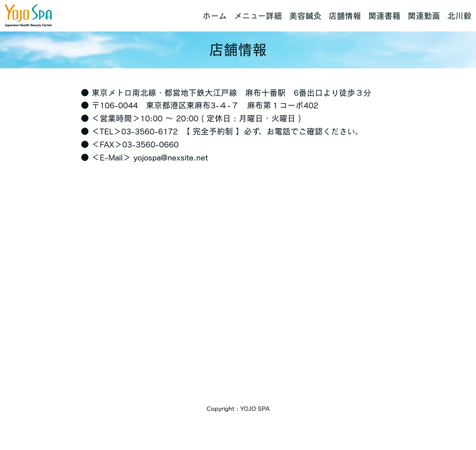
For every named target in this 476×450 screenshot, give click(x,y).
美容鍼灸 (305, 16)
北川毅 (459, 16)
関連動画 (424, 16)
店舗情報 (345, 16)
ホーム (215, 16)
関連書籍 (384, 16)
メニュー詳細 (258, 16)
